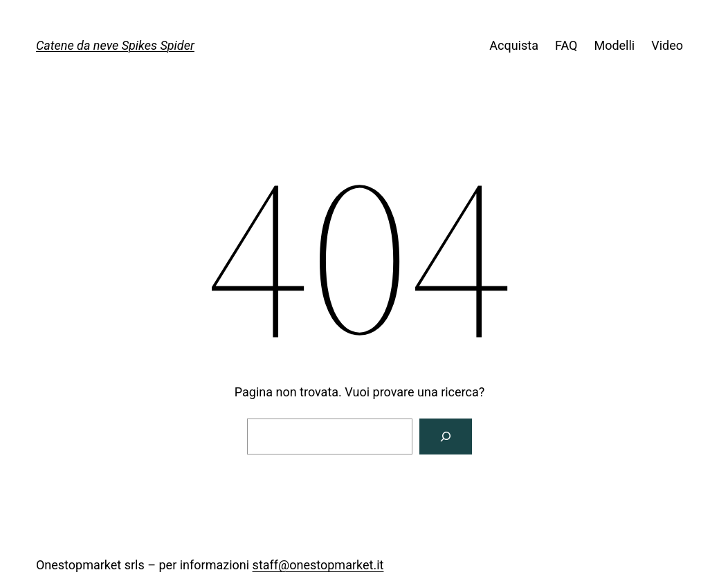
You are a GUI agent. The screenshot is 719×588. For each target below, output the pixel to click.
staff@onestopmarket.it (318, 565)
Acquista (514, 45)
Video (667, 45)
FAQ (566, 45)
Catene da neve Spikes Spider (115, 45)
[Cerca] (446, 437)
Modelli (614, 45)
